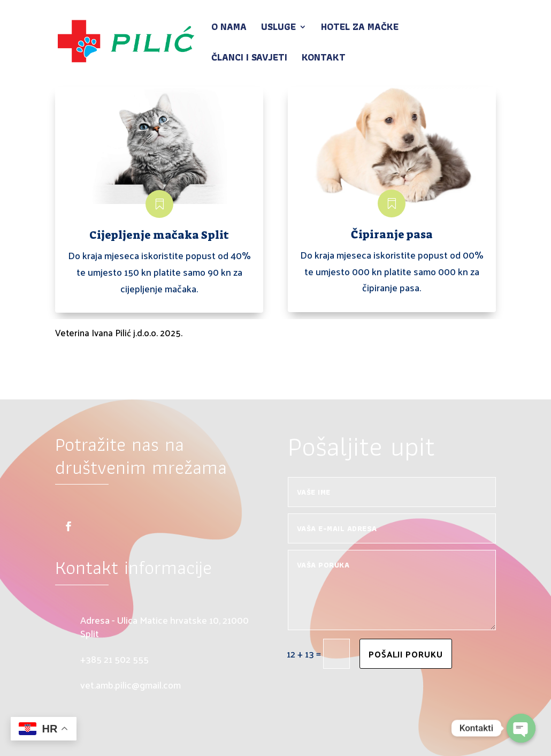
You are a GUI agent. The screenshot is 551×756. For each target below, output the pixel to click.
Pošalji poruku (406, 654)
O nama (229, 29)
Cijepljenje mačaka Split (159, 235)
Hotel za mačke (360, 29)
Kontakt (324, 59)
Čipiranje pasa (392, 235)
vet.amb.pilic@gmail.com (131, 685)
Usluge (278, 29)
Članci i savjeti (249, 59)
